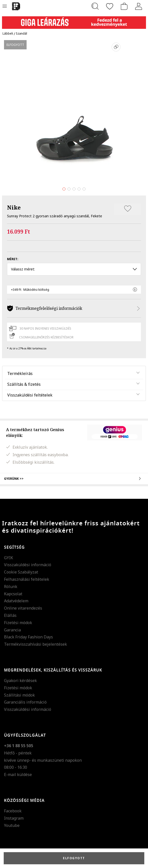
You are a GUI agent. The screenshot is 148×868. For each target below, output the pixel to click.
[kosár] (124, 6)
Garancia (12, 630)
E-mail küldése (18, 775)
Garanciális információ (25, 702)
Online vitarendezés (23, 608)
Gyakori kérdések (20, 681)
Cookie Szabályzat (21, 572)
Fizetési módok (18, 623)
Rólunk (11, 587)
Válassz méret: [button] (74, 269)
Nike (14, 207)
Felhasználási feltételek (27, 579)
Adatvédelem (16, 601)
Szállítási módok (19, 695)
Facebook (13, 811)
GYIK (9, 558)
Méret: (13, 259)
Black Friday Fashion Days (28, 637)
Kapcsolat (13, 594)
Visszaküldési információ (28, 565)
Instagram (14, 818)
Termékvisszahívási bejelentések (35, 644)
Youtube (12, 825)
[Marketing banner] (74, 20)
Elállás (10, 615)
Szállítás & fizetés (24, 384)
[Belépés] (139, 6)
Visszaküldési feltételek (30, 395)
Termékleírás (20, 373)
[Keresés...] (95, 6)
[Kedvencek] (110, 6)
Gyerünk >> (74, 478)
